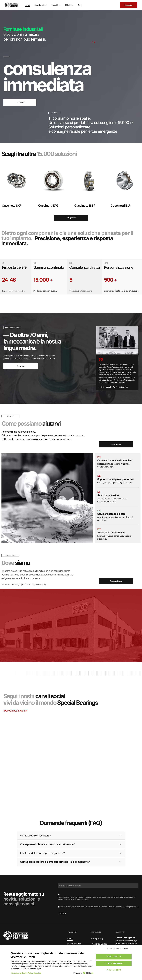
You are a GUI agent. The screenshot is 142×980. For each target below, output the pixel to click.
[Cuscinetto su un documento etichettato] (71, 746)
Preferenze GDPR (114, 970)
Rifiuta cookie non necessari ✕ (119, 948)
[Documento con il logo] (117, 780)
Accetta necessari (114, 964)
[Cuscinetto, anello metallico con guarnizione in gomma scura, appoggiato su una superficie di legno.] (25, 780)
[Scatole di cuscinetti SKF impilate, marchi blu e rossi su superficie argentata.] (25, 734)
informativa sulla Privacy (93, 897)
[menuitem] (27, 5)
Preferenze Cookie (99, 944)
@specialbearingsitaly (15, 711)
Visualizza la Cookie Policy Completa (26, 973)
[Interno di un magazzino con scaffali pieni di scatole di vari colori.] (117, 734)
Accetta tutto (114, 957)
